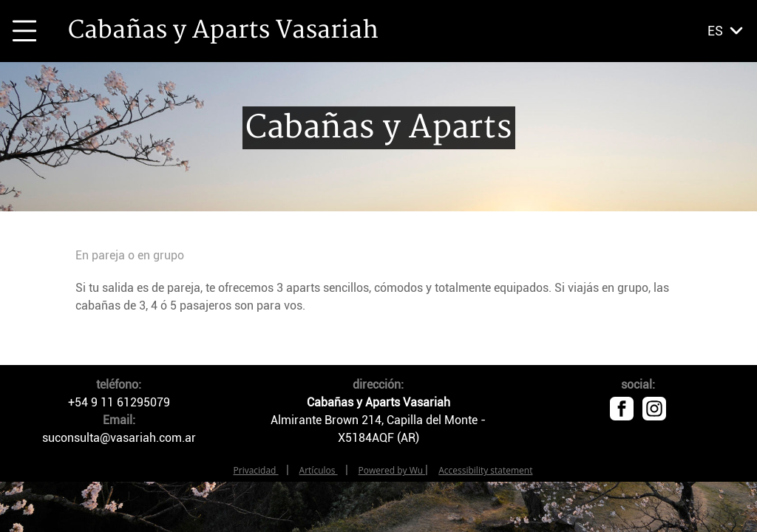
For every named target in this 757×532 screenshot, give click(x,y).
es (715, 31)
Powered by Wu (392, 470)
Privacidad (256, 470)
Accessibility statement (485, 470)
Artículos (319, 470)
